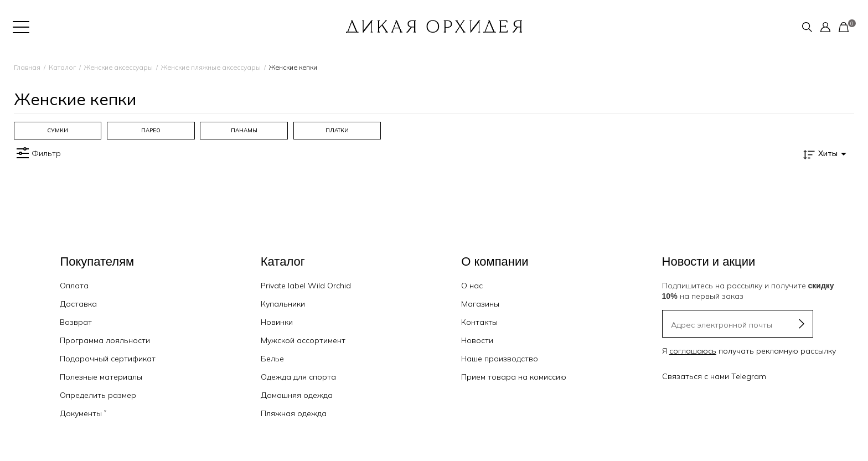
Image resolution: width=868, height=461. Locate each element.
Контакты (479, 322)
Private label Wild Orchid (306, 286)
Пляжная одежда (294, 413)
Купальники (283, 304)
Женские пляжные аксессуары (211, 67)
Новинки (277, 322)
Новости (477, 340)
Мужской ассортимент (303, 340)
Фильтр (37, 153)
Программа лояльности (105, 340)
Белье (272, 359)
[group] (58, 131)
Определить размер (98, 395)
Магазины (480, 304)
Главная (27, 67)
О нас (472, 286)
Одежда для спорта (298, 377)
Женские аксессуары (118, 67)
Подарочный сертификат (108, 359)
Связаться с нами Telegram (714, 376)
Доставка (78, 304)
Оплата (74, 286)
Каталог (62, 67)
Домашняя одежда (297, 395)
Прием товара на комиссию (514, 377)
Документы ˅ (83, 413)
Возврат (76, 322)
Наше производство (500, 359)
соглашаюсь (693, 351)
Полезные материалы (101, 377)
